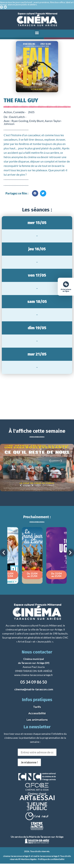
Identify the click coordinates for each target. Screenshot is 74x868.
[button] (37, 33)
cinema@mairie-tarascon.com (34, 689)
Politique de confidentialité (51, 859)
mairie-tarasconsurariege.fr (47, 856)
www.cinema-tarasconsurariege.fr (34, 675)
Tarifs (37, 707)
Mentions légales (29, 859)
